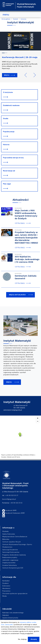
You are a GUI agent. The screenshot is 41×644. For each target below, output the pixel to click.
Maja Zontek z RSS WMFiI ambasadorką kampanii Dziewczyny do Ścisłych (26, 214)
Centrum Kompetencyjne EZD (13, 568)
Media (4, 596)
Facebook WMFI (9, 510)
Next (34, 75)
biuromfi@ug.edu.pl (9, 499)
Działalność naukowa (11, 105)
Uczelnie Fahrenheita (10, 565)
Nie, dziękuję (22, 639)
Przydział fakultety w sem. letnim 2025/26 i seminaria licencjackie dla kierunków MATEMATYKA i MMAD (26, 238)
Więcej (7, 75)
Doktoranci (6, 586)
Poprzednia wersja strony (13, 158)
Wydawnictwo (7, 547)
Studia (6, 119)
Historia (6, 145)
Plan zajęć (7, 184)
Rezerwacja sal (9, 171)
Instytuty (23, 19)
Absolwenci (6, 588)
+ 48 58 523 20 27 (12, 495)
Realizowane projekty (10, 557)
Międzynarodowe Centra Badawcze (15, 537)
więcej (9, 382)
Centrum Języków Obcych (12, 542)
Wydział (15, 19)
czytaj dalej (20, 223)
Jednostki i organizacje (10, 560)
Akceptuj (34, 639)
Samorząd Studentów (10, 550)
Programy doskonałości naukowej (14, 555)
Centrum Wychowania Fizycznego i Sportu (17, 544)
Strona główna (6, 19)
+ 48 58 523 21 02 (16, 503)
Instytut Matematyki (17, 341)
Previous (27, 75)
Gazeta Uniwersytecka (10, 618)
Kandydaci (6, 581)
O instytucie (8, 92)
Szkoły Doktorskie (9, 534)
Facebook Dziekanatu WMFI (13, 513)
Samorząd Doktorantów (11, 552)
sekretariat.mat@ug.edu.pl (13, 410)
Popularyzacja (9, 132)
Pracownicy (6, 591)
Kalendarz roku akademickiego (13, 613)
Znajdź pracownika (9, 563)
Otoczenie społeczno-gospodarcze (15, 593)
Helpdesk (6, 615)
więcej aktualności (17, 295)
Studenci (5, 583)
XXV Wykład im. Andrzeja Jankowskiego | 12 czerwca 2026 (27, 259)
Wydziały (6, 531)
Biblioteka (6, 539)
